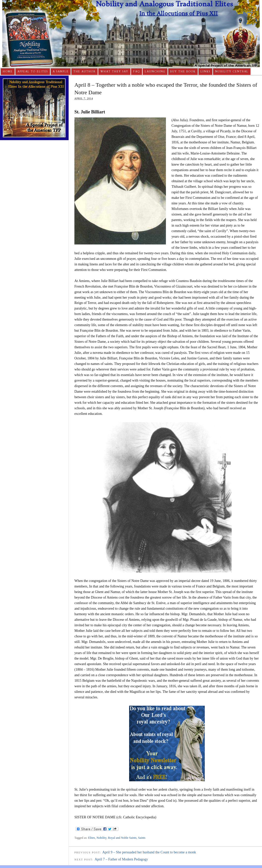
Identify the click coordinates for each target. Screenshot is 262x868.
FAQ (137, 72)
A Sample (61, 72)
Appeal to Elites (33, 72)
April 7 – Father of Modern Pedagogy (121, 859)
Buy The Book (183, 72)
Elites (91, 838)
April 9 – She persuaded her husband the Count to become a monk (149, 852)
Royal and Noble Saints (122, 838)
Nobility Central (232, 72)
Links (205, 72)
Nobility (101, 838)
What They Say (114, 72)
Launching (155, 72)
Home (8, 72)
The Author (84, 72)
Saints (142, 838)
